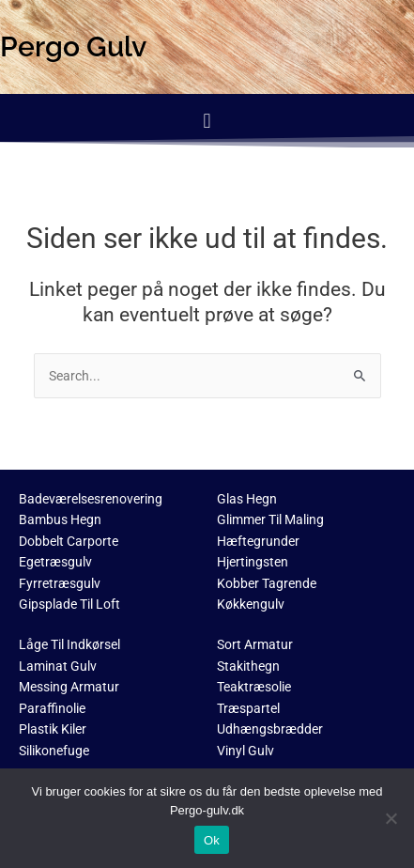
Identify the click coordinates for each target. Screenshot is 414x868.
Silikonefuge (54, 751)
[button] (207, 121)
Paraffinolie (52, 708)
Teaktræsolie (254, 687)
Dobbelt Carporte (69, 541)
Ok (212, 840)
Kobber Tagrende (267, 583)
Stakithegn (248, 666)
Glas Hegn (247, 499)
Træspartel (248, 708)
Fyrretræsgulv (60, 583)
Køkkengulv (251, 604)
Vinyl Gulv (245, 751)
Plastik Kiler (53, 729)
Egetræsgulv (55, 562)
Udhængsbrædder (270, 729)
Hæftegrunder (258, 541)
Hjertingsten (253, 562)
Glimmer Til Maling (270, 519)
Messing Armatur (69, 687)
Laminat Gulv (58, 666)
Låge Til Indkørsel (69, 644)
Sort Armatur (255, 644)
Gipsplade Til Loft (69, 604)
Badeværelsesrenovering (91, 499)
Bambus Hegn (60, 519)
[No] (391, 818)
